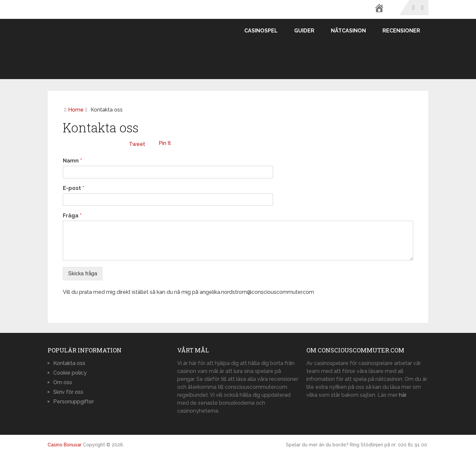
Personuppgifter (74, 402)
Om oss (63, 382)
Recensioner (401, 31)
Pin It (165, 143)
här (402, 395)
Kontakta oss (69, 363)
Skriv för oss (68, 392)
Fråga (72, 216)
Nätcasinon (348, 31)
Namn (72, 161)
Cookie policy (70, 373)
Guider (304, 31)
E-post (74, 188)
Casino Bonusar (65, 445)
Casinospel (261, 31)
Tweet (137, 144)
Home (76, 110)
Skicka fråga (83, 273)
